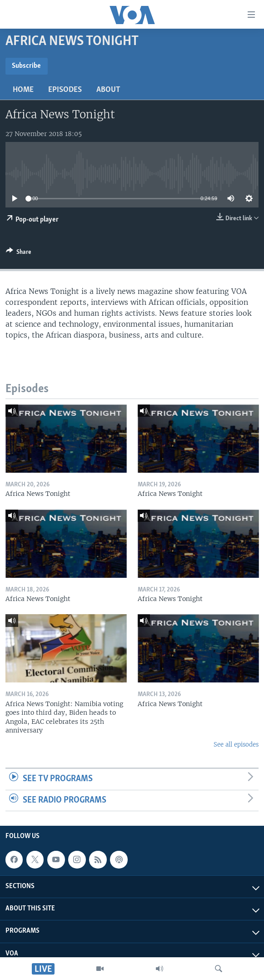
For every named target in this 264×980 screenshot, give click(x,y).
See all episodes (236, 745)
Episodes (65, 90)
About (108, 90)
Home (23, 90)
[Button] (19, 253)
